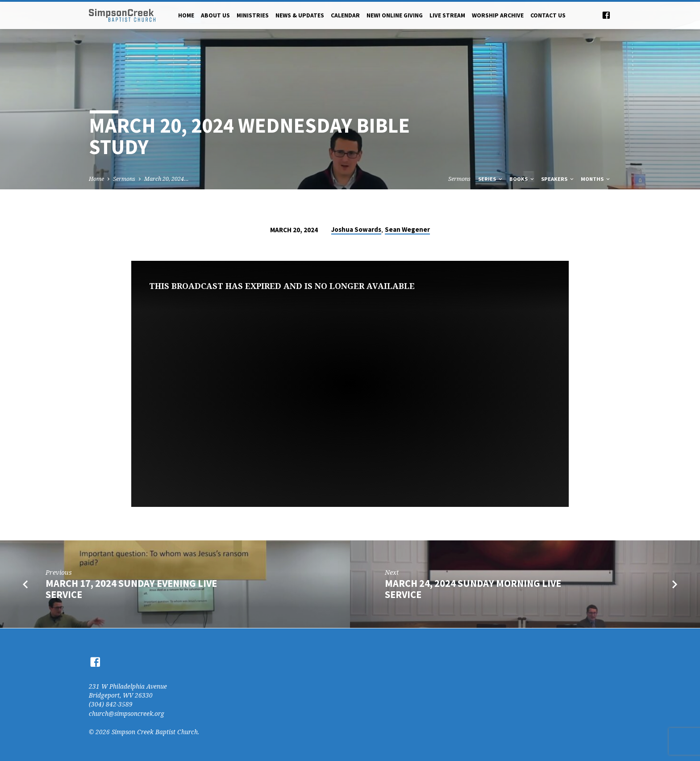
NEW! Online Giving (395, 15)
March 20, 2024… (167, 179)
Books (522, 179)
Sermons (124, 179)
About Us (215, 15)
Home (186, 15)
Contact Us (548, 15)
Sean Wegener (407, 229)
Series (491, 179)
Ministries (253, 15)
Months (596, 179)
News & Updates (300, 15)
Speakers (558, 179)
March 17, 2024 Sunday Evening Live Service (131, 589)
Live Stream (447, 15)
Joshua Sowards (356, 229)
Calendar (345, 15)
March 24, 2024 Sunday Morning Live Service (473, 589)
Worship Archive (498, 15)
